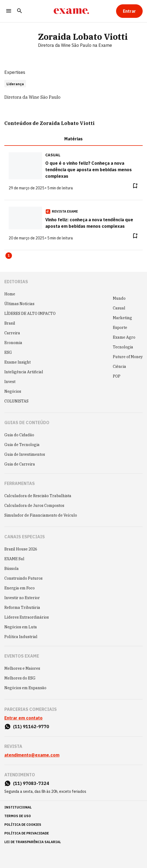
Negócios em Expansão (25, 688)
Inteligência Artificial (24, 372)
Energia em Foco (20, 588)
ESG (8, 352)
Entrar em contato (23, 718)
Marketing (122, 318)
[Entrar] (129, 11)
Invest (10, 382)
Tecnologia (123, 347)
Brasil (10, 323)
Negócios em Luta (21, 627)
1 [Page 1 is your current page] (9, 255)
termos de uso (18, 816)
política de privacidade (27, 833)
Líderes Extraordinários (27, 617)
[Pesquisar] (20, 11)
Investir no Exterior (22, 598)
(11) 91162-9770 (31, 727)
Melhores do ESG (20, 678)
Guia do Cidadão (19, 435)
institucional (18, 807)
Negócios (13, 391)
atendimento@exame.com (32, 755)
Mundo (119, 298)
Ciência (119, 367)
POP (117, 376)
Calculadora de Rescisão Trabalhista (38, 496)
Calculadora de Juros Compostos (34, 506)
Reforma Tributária (22, 608)
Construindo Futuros (23, 578)
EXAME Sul (14, 559)
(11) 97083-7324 (31, 783)
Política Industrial (21, 637)
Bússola (12, 569)
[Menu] (9, 11)
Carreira (12, 333)
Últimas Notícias (19, 304)
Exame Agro (124, 337)
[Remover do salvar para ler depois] (135, 186)
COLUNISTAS (16, 401)
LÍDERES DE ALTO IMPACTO (30, 313)
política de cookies (23, 825)
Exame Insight (17, 362)
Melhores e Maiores (22, 668)
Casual (119, 308)
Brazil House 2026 (21, 549)
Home (10, 294)
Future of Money (128, 357)
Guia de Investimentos (25, 454)
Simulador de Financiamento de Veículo (41, 515)
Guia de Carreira (20, 464)
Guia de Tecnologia (22, 445)
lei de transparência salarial (33, 842)
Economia (13, 343)
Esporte (120, 328)
